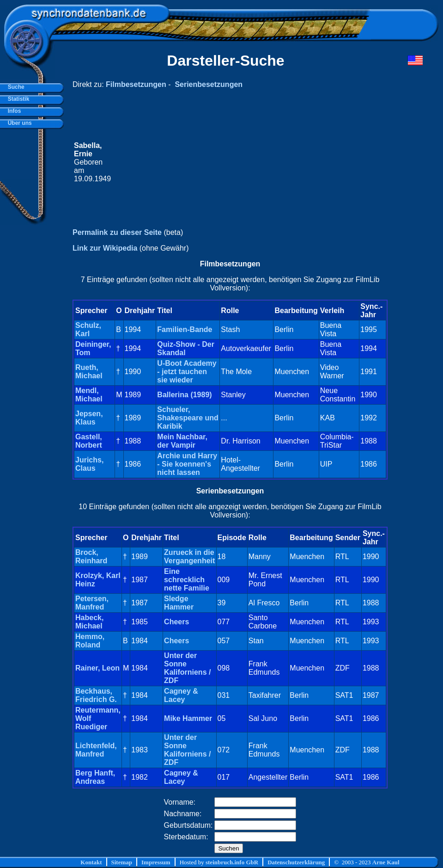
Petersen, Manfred (92, 603)
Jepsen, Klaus (89, 418)
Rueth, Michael (89, 372)
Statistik (17, 99)
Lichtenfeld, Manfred (96, 750)
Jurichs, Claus (89, 464)
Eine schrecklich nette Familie (187, 580)
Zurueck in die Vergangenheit (189, 557)
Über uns (18, 123)
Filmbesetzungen (136, 84)
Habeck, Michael (89, 622)
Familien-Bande (185, 329)
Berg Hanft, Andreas (95, 777)
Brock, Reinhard (91, 557)
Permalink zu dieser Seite (117, 232)
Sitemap (122, 862)
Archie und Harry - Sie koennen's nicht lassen (187, 464)
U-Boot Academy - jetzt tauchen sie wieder (187, 372)
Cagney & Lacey (181, 695)
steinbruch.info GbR (232, 862)
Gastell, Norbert (89, 441)
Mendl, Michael (89, 395)
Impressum (156, 862)
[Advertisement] (249, 162)
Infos (13, 111)
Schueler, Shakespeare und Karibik (188, 418)
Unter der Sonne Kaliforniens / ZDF (187, 668)
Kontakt (91, 862)
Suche (15, 87)
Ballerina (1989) (184, 395)
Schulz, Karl (88, 329)
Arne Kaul (386, 862)
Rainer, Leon (97, 668)
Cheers (176, 622)
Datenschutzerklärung (296, 862)
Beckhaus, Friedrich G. (96, 695)
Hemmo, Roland (90, 641)
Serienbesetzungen (209, 84)
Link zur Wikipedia (105, 248)
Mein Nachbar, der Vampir (182, 441)
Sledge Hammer (179, 603)
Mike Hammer (188, 718)
